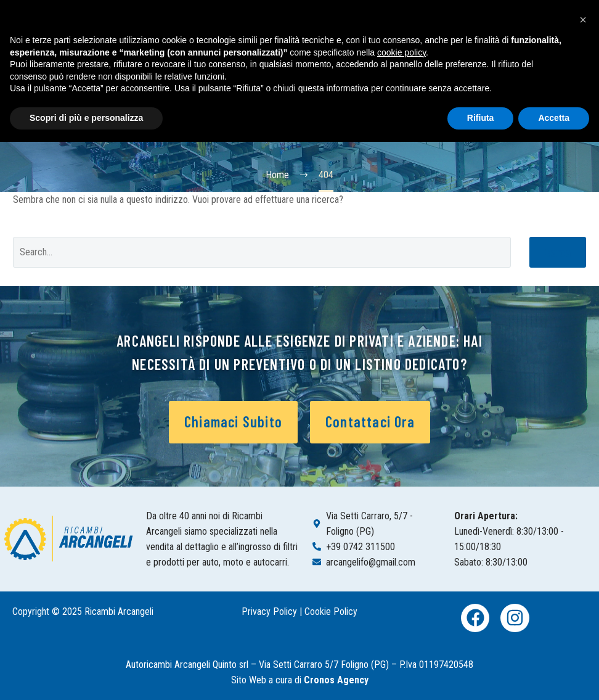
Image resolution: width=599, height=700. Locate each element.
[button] (583, 20)
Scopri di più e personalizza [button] (86, 118)
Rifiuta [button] (481, 118)
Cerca (558, 252)
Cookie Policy (331, 611)
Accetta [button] (554, 118)
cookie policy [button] (401, 52)
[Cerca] (262, 252)
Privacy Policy (269, 611)
